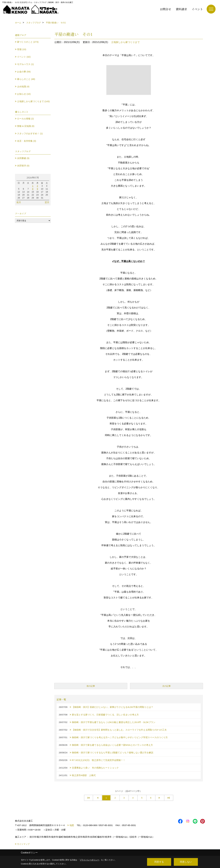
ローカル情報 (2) (25, 119)
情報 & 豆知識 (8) (26, 126)
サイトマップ (23, 844)
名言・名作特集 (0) (27, 141)
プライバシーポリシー (89, 860)
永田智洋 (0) (23, 166)
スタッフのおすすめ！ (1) (30, 133)
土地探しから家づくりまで (125, 42)
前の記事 (91, 686)
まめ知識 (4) (23, 86)
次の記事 (167, 686)
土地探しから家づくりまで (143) (33, 101)
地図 (72, 825)
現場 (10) (22, 49)
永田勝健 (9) (23, 158)
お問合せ (165, 9)
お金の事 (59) (24, 72)
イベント (197, 9)
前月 (19, 202)
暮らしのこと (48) (26, 79)
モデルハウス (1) (25, 64)
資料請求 (181, 9)
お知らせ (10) (24, 94)
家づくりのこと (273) (28, 42)
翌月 (47, 202)
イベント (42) (24, 57)
